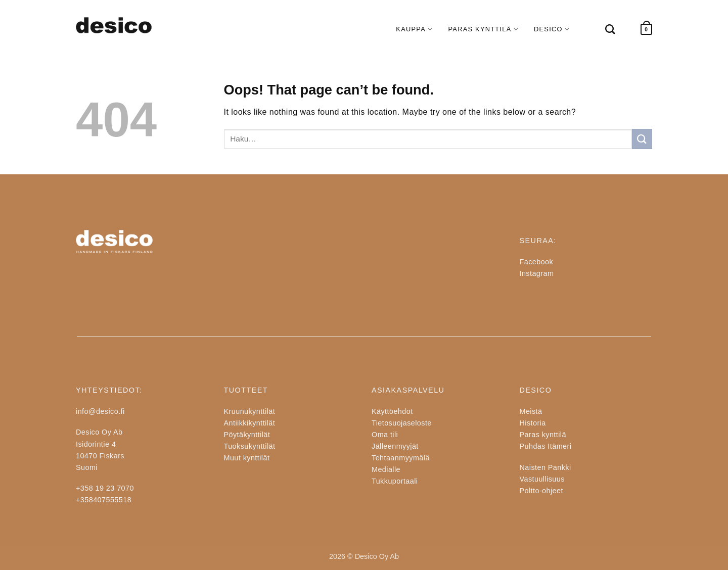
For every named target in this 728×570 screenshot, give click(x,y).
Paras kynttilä (543, 435)
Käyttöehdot (392, 411)
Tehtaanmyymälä (401, 458)
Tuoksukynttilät (250, 446)
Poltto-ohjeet (541, 491)
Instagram (537, 273)
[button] (646, 30)
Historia (533, 423)
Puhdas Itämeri (546, 446)
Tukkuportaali (395, 481)
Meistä (531, 411)
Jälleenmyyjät (395, 446)
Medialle (386, 469)
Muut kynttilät (247, 458)
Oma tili (385, 435)
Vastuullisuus (542, 479)
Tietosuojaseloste (402, 423)
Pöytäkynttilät (247, 435)
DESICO (552, 29)
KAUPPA (414, 29)
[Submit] (642, 139)
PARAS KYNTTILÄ (483, 29)
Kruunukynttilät (250, 411)
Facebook (537, 262)
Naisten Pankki (545, 467)
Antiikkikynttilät (250, 423)
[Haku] (605, 29)
